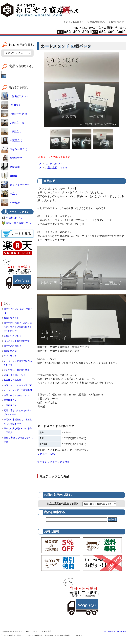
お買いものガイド (75, 22)
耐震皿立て (12, 158)
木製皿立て (12, 140)
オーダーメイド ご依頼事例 (18, 390)
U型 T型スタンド (15, 96)
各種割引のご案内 (12, 336)
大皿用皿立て (10, 405)
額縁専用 (11, 167)
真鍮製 (9, 176)
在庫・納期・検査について (17, 395)
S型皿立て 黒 (13, 123)
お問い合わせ (117, 22)
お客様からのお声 (12, 380)
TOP (40, 164)
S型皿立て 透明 (14, 114)
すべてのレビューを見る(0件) (54, 462)
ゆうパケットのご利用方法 (17, 341)
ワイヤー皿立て (14, 149)
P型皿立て (11, 132)
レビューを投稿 (46, 454)
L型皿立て (11, 105)
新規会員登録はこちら (19, 223)
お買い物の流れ (97, 22)
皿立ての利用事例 (12, 346)
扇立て (9, 194)
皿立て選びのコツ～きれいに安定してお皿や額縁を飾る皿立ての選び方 (18, 327)
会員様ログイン (15, 218)
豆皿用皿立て (10, 400)
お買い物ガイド (11, 318)
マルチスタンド (54, 164)
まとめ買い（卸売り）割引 (17, 370)
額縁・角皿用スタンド (15, 375)
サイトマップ (10, 356)
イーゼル (11, 202)
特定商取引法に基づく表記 (115, 631)
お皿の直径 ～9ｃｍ (56, 168)
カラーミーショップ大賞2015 (18, 385)
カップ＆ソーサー (15, 185)
